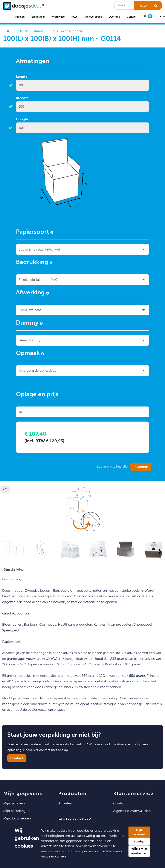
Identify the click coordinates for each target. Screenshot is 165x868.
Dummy (29, 323)
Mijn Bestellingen (16, 811)
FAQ (74, 17)
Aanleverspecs (93, 17)
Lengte (22, 77)
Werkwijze (58, 17)
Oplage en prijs (37, 395)
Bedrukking (34, 263)
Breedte (22, 98)
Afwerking (32, 293)
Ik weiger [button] (139, 841)
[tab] (14, 570)
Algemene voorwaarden (132, 811)
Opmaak (30, 354)
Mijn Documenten (17, 818)
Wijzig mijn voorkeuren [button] (139, 851)
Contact (132, 17)
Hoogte (22, 119)
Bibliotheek (38, 17)
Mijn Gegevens (14, 803)
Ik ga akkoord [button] (139, 832)
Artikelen (19, 17)
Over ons (114, 17)
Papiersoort (35, 232)
